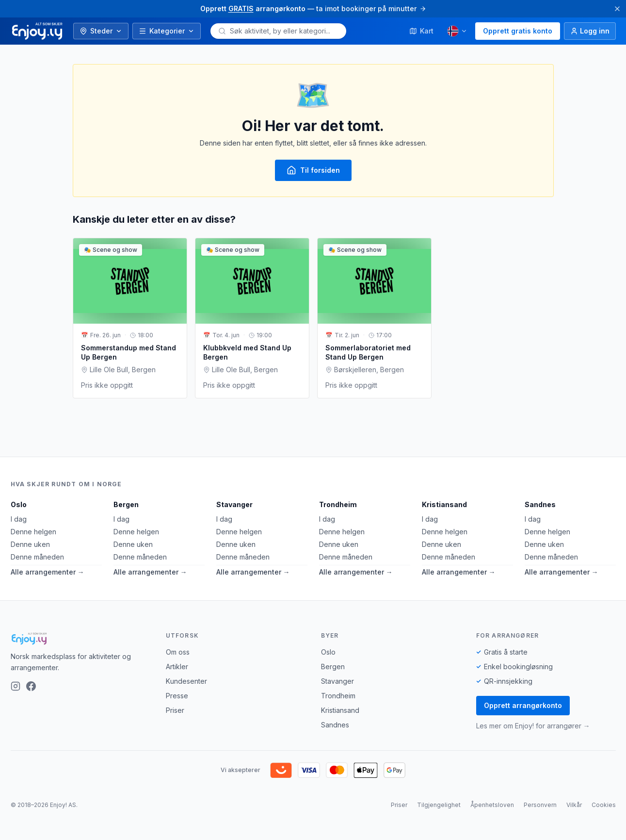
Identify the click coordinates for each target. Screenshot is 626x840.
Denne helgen (33, 532)
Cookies (604, 805)
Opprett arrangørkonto (523, 705)
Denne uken (30, 544)
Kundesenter (186, 681)
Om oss (178, 652)
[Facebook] (31, 686)
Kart (421, 31)
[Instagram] (16, 686)
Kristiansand (444, 504)
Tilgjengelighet (439, 805)
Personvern (540, 805)
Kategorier (167, 31)
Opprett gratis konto (518, 31)
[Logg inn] (590, 31)
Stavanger (234, 504)
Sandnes (540, 504)
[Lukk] (617, 9)
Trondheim (338, 504)
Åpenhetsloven (492, 805)
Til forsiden (313, 170)
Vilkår (574, 805)
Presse (177, 696)
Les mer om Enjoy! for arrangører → (533, 726)
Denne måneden (37, 557)
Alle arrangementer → (48, 572)
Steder (101, 31)
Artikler (177, 667)
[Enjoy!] (80, 639)
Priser (175, 710)
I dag (19, 519)
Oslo (19, 504)
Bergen (126, 504)
